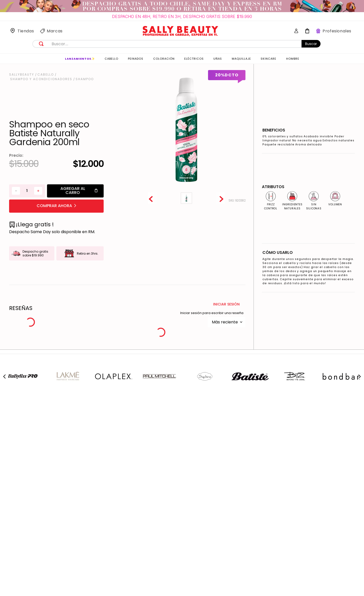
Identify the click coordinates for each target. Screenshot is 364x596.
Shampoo (85, 79)
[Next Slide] (359, 377)
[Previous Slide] (5, 377)
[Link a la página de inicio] (22, 75)
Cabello (46, 75)
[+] (38, 191)
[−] (16, 191)
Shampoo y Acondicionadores (41, 79)
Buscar (311, 44)
